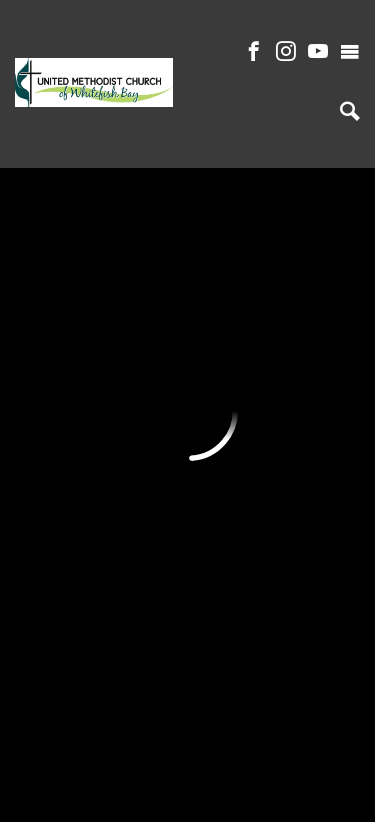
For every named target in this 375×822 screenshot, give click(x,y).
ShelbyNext (187, 786)
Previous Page (111, 218)
